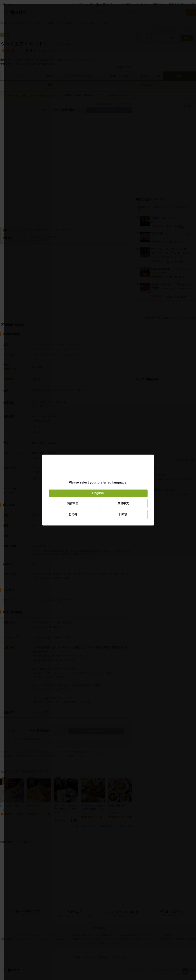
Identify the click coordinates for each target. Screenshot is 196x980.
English (98, 493)
